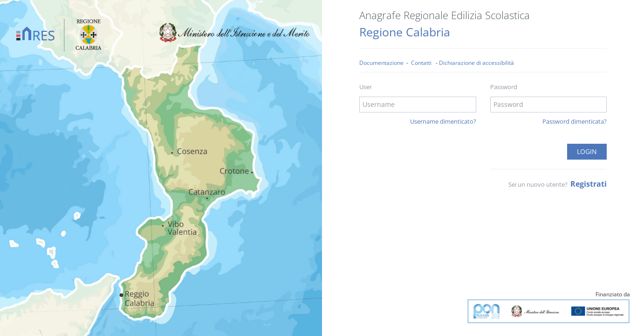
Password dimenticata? (575, 121)
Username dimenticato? (443, 121)
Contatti (421, 63)
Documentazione (381, 63)
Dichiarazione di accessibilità (476, 63)
